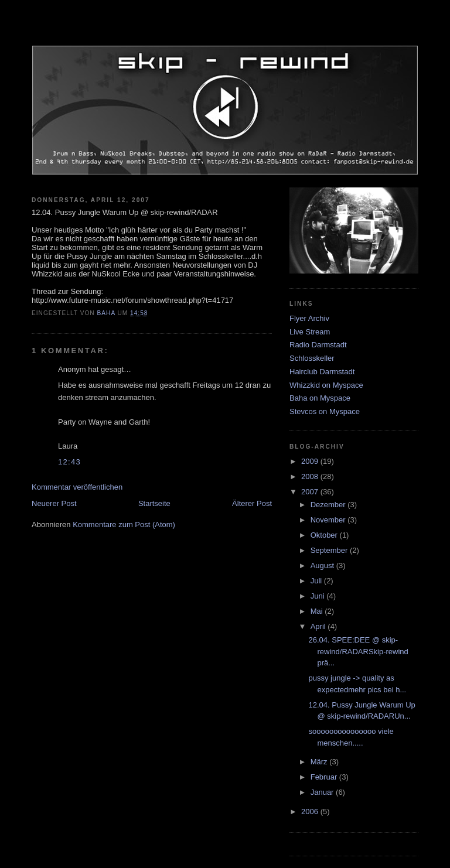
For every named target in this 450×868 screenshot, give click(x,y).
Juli (317, 581)
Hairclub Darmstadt (322, 372)
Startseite (154, 503)
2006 (311, 811)
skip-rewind (225, 32)
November (329, 520)
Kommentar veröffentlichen (77, 487)
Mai (318, 611)
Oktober (325, 535)
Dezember (329, 505)
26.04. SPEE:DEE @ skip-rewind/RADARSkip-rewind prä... (358, 651)
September (330, 550)
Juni (318, 596)
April (319, 626)
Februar (325, 777)
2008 (311, 476)
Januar (323, 792)
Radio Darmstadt (318, 345)
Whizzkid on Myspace (326, 385)
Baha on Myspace (320, 398)
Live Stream (310, 332)
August (323, 565)
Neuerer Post (54, 503)
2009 (311, 461)
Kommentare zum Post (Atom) (124, 524)
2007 (311, 492)
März (320, 762)
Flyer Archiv (309, 318)
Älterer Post (252, 503)
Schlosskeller (312, 358)
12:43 (69, 462)
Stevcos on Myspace (325, 411)
